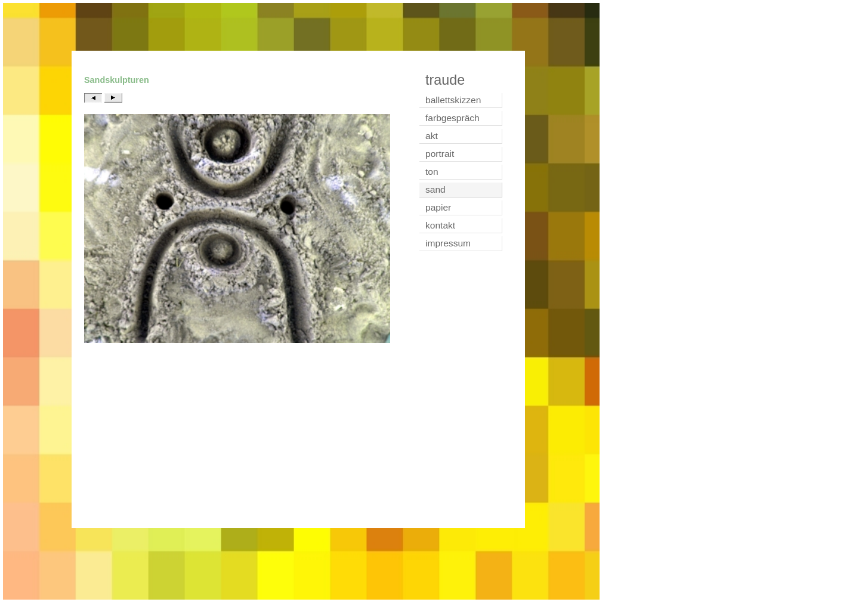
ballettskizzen (453, 100)
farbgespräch (452, 118)
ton (432, 172)
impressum (448, 243)
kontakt (440, 225)
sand (435, 189)
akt (432, 136)
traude (445, 80)
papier (438, 207)
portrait (440, 154)
